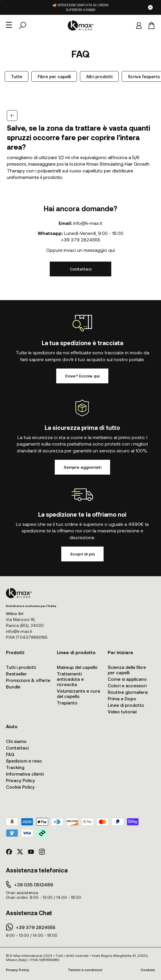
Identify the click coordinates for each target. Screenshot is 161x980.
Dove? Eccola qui (82, 376)
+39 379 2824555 (81, 240)
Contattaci (81, 269)
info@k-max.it (88, 223)
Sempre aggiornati (82, 467)
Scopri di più (82, 554)
